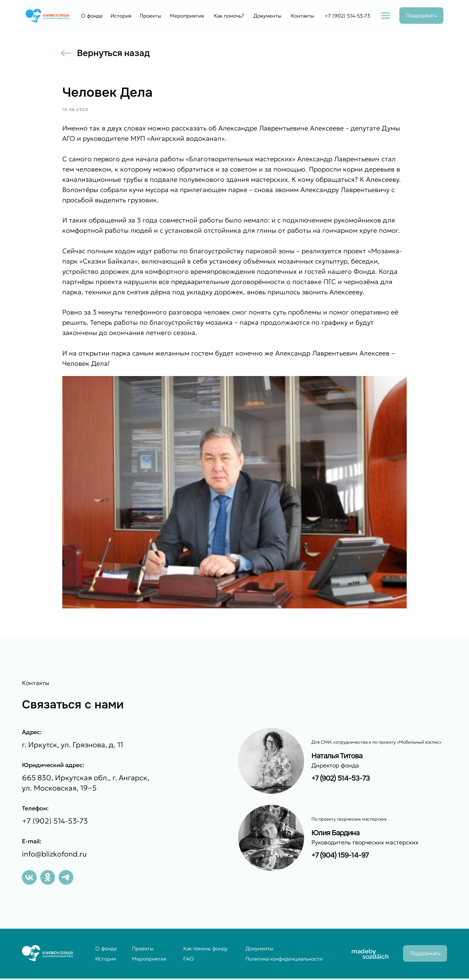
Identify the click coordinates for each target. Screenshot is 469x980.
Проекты (150, 16)
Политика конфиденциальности (284, 960)
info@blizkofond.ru (54, 855)
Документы (267, 16)
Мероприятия (187, 16)
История (121, 16)
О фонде (92, 16)
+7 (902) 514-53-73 (347, 16)
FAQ (189, 960)
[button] (386, 16)
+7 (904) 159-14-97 (340, 857)
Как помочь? (229, 16)
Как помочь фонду (205, 950)
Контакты (302, 16)
